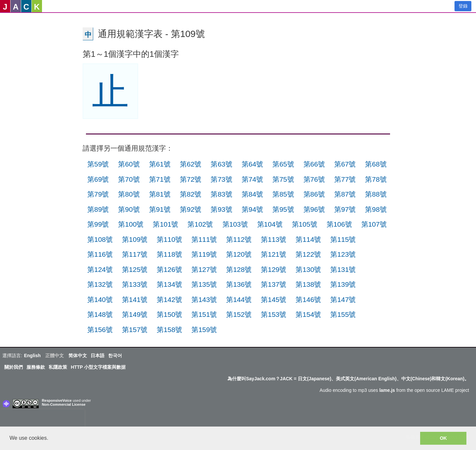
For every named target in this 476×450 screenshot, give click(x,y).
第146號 (308, 300)
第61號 (160, 164)
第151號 (204, 314)
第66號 (314, 164)
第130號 (308, 269)
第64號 (252, 164)
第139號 (343, 284)
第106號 (339, 224)
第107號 (374, 224)
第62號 (191, 164)
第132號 (100, 284)
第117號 (135, 254)
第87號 (345, 194)
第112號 (239, 239)
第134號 (169, 284)
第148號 (100, 314)
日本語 (98, 356)
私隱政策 (58, 367)
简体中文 (78, 356)
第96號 (314, 209)
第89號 (98, 209)
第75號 (283, 179)
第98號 (376, 209)
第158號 (169, 330)
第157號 (135, 330)
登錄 (463, 6)
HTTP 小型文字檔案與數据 (98, 367)
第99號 (98, 224)
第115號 (343, 239)
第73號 (221, 179)
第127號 (204, 269)
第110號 (169, 239)
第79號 (98, 194)
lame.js (387, 390)
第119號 (204, 254)
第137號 (274, 284)
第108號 (100, 239)
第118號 (169, 254)
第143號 (204, 300)
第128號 (239, 269)
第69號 (98, 179)
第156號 (100, 330)
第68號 (376, 164)
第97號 (345, 209)
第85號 (283, 194)
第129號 (274, 269)
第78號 (376, 179)
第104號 (270, 224)
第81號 (160, 194)
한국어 (115, 356)
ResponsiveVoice (57, 400)
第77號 (345, 179)
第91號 (160, 209)
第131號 (343, 269)
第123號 (343, 254)
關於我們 (14, 367)
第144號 (239, 300)
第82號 (191, 194)
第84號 (252, 194)
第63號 (221, 164)
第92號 (191, 209)
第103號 (235, 224)
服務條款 (36, 367)
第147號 (343, 300)
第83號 (221, 194)
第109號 (135, 239)
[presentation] (42, 419)
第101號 (165, 224)
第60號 (129, 164)
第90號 (129, 209)
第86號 (314, 194)
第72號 (191, 179)
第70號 (129, 179)
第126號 (169, 269)
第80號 (129, 194)
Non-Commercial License (64, 404)
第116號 (100, 254)
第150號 (169, 314)
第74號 (252, 179)
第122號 (308, 254)
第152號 (239, 314)
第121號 (274, 254)
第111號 (204, 239)
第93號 (221, 209)
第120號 (239, 254)
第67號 (345, 164)
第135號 (204, 284)
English (32, 356)
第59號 (98, 164)
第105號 (305, 224)
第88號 (376, 194)
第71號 (160, 179)
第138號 (308, 284)
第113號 (274, 239)
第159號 (204, 330)
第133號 (135, 284)
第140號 (100, 300)
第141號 (135, 300)
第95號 (283, 209)
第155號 (343, 314)
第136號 (239, 284)
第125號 (135, 269)
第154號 (308, 314)
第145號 (274, 300)
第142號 (169, 300)
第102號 (200, 224)
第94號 (252, 209)
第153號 (274, 314)
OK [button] (443, 438)
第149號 (135, 314)
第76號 (314, 179)
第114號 (308, 239)
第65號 (283, 164)
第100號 (131, 224)
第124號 (100, 269)
